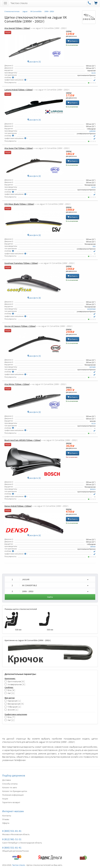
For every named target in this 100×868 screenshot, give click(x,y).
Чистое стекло (19, 3)
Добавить (73, 41)
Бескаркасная (14, 704)
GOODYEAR (91, 309)
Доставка (6, 780)
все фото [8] (34, 298)
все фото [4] (34, 120)
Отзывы (6, 819)
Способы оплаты (10, 784)
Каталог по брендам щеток (15, 791)
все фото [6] (34, 176)
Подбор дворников (14, 775)
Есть (10, 690)
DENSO (93, 547)
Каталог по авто (10, 787)
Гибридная (13, 707)
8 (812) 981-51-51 (12, 839)
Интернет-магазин (13, 811)
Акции (5, 799)
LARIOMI (92, 131)
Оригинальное (15, 681)
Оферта (6, 823)
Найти (50, 597)
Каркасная (13, 701)
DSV (94, 246)
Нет (10, 693)
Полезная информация (13, 795)
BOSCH (93, 489)
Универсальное (15, 684)
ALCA (94, 73)
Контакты (7, 816)
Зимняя (11, 710)
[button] (50, 579)
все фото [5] (34, 62)
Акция (8, 32)
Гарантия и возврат (11, 802)
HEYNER (92, 367)
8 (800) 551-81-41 (12, 831)
